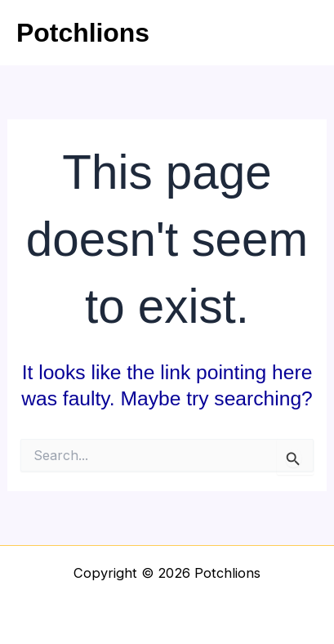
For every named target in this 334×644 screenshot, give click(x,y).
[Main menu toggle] (299, 33)
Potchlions (83, 33)
